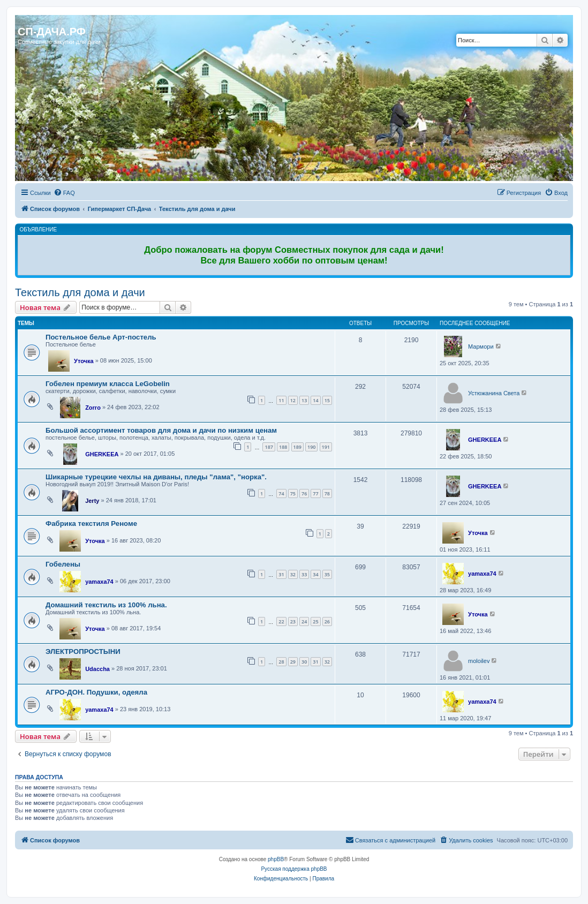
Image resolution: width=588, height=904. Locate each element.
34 (315, 574)
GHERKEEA (102, 454)
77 (315, 494)
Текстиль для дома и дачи (80, 292)
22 (281, 621)
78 (327, 494)
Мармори (481, 346)
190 (311, 447)
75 (293, 494)
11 (281, 400)
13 (304, 400)
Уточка (84, 361)
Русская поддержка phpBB (294, 869)
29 (293, 662)
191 (326, 447)
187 (269, 447)
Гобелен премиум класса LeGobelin (108, 384)
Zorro (93, 408)
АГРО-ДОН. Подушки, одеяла (96, 692)
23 (293, 621)
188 (283, 447)
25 (315, 621)
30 (304, 662)
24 (304, 621)
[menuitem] (64, 193)
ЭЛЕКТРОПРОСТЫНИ (83, 651)
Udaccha (97, 669)
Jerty (92, 501)
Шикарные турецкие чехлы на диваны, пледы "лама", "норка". (156, 477)
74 (281, 494)
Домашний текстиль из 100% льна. (106, 605)
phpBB (276, 859)
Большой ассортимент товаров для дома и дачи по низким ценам (161, 430)
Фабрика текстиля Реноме (91, 523)
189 (297, 447)
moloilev (479, 661)
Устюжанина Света (494, 393)
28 (281, 662)
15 (327, 400)
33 (304, 574)
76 (304, 494)
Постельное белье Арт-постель (101, 337)
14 (315, 400)
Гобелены (63, 564)
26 (327, 621)
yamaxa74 (99, 582)
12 (293, 400)
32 (293, 574)
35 (327, 574)
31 (281, 574)
